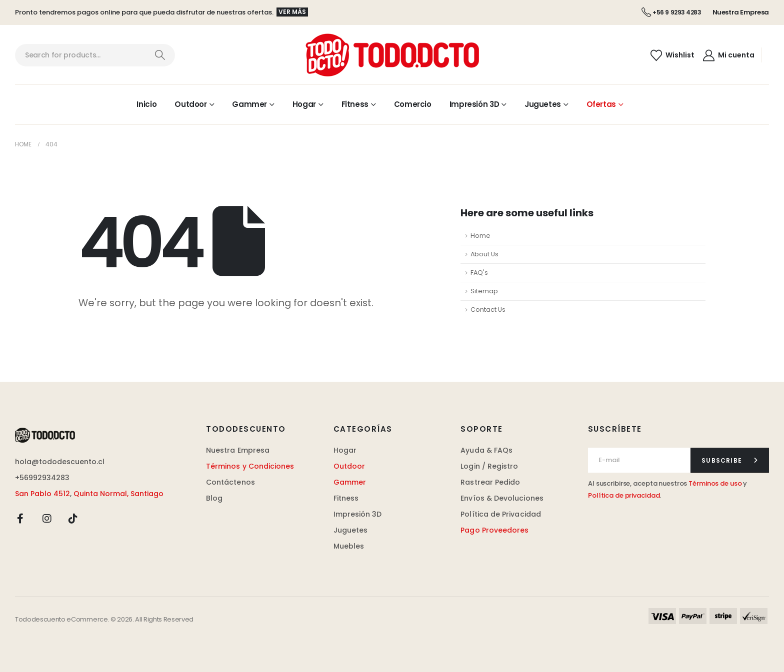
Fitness (355, 104)
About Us (484, 254)
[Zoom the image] (45, 433)
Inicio (146, 104)
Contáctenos (230, 482)
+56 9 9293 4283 (671, 12)
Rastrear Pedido (490, 482)
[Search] (160, 55)
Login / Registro (489, 466)
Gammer (249, 104)
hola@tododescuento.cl (60, 462)
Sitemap (484, 291)
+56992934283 (42, 478)
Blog (214, 498)
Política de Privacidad (501, 514)
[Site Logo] (392, 55)
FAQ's (479, 273)
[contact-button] (730, 460)
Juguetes (543, 104)
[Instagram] (47, 518)
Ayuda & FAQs (486, 450)
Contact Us (488, 310)
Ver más (292, 12)
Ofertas (601, 104)
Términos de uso (715, 483)
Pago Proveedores (494, 530)
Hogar (304, 104)
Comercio (413, 104)
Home (480, 236)
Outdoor (190, 104)
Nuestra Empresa (741, 12)
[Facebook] (20, 518)
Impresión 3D (474, 104)
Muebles (349, 546)
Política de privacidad (624, 495)
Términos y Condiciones (250, 466)
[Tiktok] (73, 518)
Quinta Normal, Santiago (118, 494)
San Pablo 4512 (42, 494)
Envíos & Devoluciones (502, 498)
